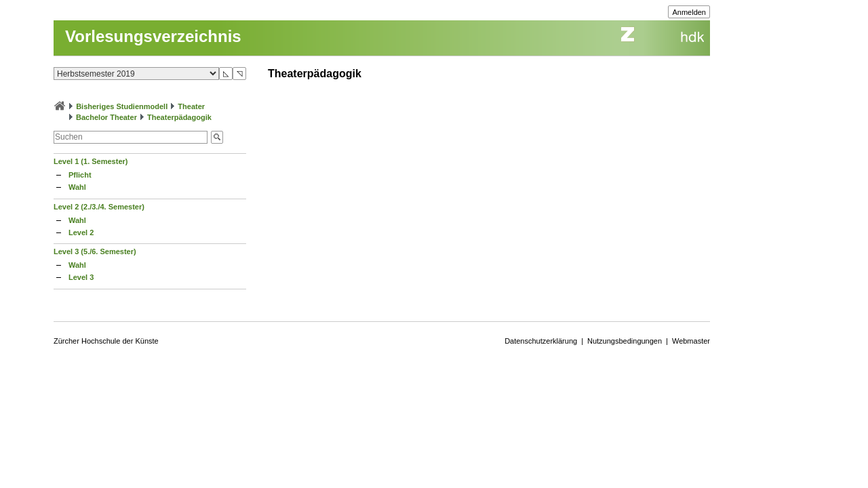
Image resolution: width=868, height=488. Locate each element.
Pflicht (80, 175)
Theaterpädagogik (179, 117)
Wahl (77, 187)
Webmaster (691, 341)
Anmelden (689, 12)
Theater (191, 106)
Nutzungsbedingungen (625, 341)
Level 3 (81, 277)
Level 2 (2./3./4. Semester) (99, 207)
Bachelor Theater (106, 117)
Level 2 (81, 232)
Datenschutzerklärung (541, 341)
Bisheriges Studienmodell (122, 106)
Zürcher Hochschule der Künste (106, 341)
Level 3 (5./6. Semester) (95, 251)
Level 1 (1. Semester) (91, 161)
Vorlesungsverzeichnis (153, 36)
